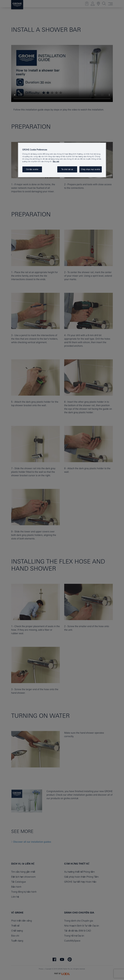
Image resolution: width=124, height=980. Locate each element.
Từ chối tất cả (67, 169)
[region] (62, 160)
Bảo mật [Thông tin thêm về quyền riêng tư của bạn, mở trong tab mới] (56, 161)
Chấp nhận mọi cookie (91, 169)
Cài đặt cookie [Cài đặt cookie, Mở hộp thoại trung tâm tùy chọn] (32, 169)
